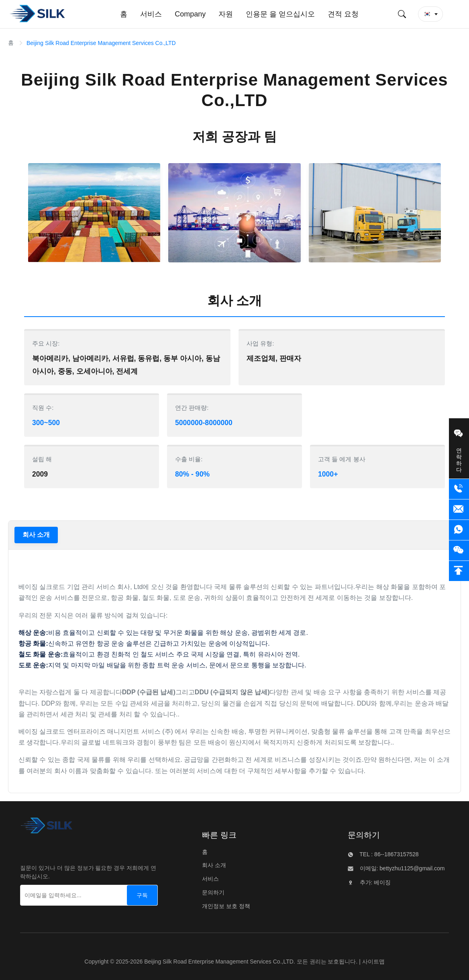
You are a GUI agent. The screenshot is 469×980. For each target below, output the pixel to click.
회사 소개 (36, 535)
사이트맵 (373, 962)
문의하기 (213, 892)
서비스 (210, 879)
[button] (430, 14)
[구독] (142, 895)
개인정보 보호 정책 (226, 906)
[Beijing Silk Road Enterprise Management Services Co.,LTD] (46, 828)
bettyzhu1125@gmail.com (411, 868)
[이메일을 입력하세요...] (65, 895)
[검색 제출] (402, 14)
